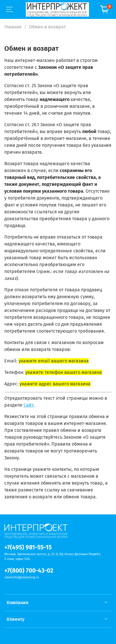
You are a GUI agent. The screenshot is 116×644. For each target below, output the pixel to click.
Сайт (29, 405)
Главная (13, 27)
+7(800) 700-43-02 (29, 571)
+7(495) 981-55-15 (28, 548)
